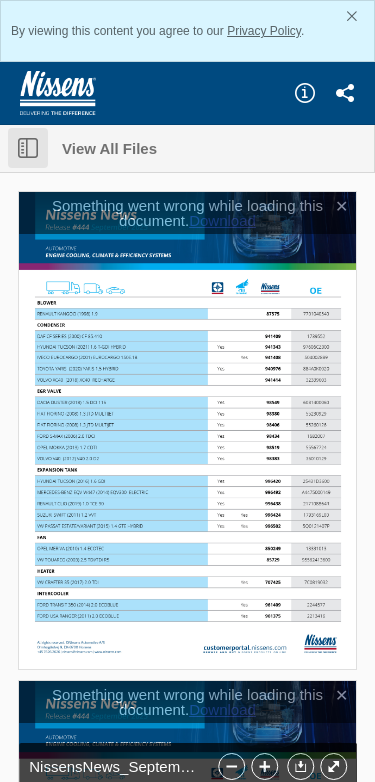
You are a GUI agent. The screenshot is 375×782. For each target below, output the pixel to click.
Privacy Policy (264, 31)
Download (222, 220)
